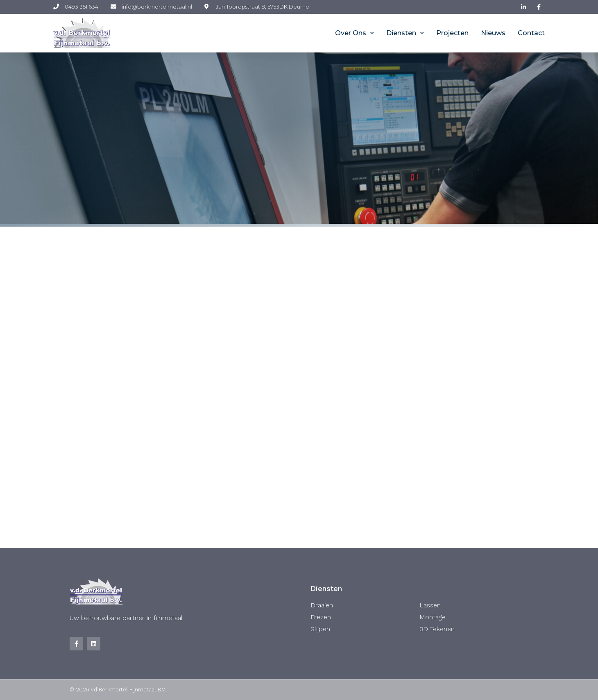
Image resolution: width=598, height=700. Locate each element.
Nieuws (493, 33)
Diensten (405, 33)
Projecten (452, 33)
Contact (531, 33)
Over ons (354, 33)
